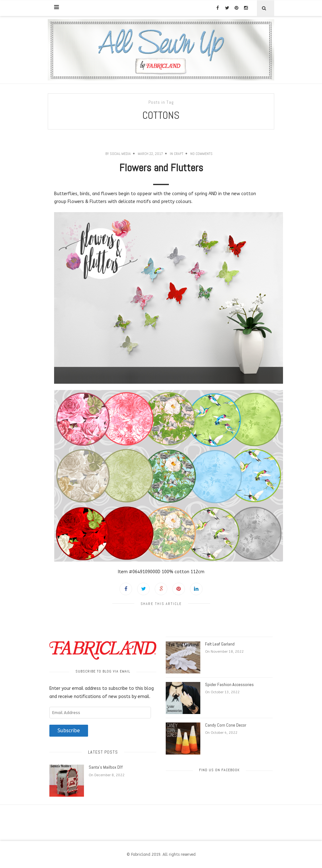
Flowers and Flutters (161, 168)
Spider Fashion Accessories (229, 684)
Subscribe (69, 731)
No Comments (201, 154)
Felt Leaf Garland (220, 644)
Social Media (120, 154)
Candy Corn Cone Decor (226, 725)
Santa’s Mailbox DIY (106, 767)
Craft (179, 154)
